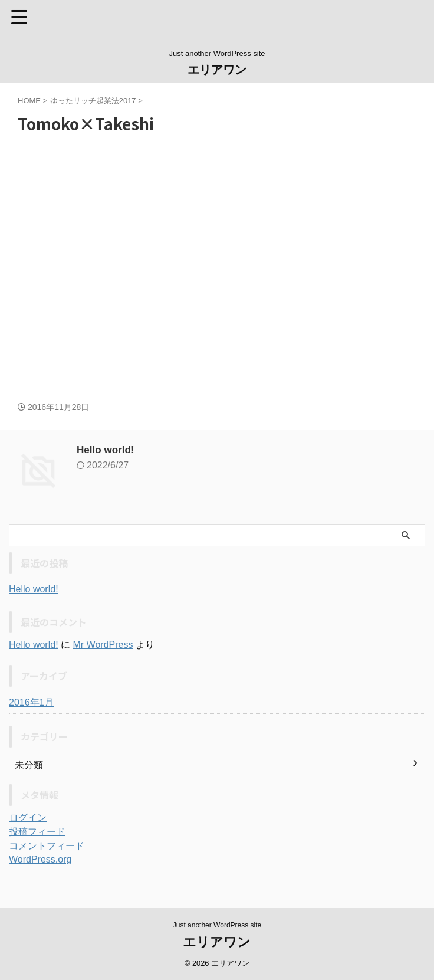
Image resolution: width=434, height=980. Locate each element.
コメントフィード (47, 846)
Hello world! (107, 450)
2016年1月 (32, 702)
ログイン (28, 817)
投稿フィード (37, 832)
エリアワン (217, 70)
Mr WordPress (103, 645)
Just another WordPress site (217, 925)
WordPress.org (40, 859)
